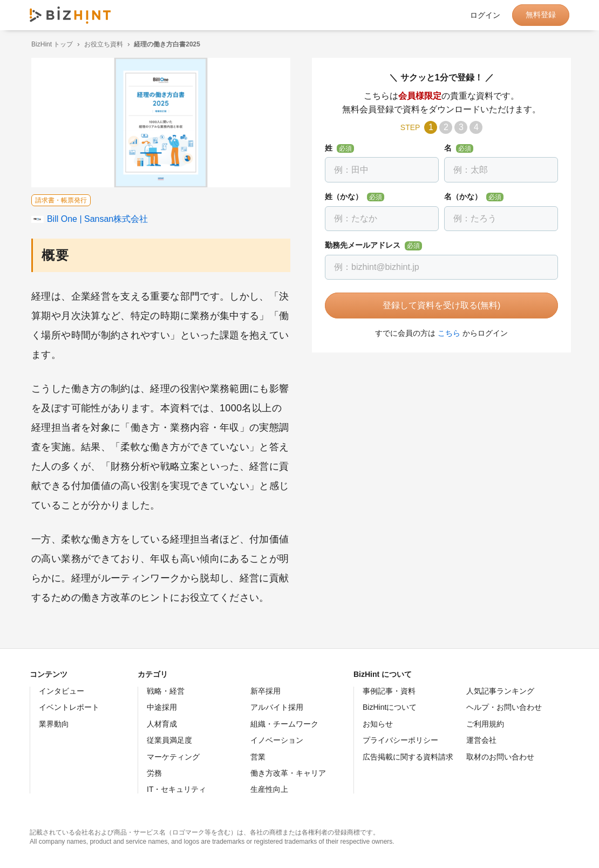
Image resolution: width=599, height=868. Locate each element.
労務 (154, 773)
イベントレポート (69, 707)
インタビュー (62, 691)
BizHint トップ (50, 44)
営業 (258, 757)
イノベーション (277, 740)
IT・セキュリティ (176, 789)
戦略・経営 (166, 691)
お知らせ (378, 724)
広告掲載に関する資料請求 (408, 757)
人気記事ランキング (500, 691)
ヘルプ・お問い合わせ (504, 707)
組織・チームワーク (284, 724)
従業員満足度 (169, 740)
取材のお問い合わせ (500, 757)
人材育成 (162, 724)
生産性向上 (269, 789)
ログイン (485, 15)
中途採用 (162, 707)
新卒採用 (266, 691)
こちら (447, 333)
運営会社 (481, 740)
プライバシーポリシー (400, 740)
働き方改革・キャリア (288, 773)
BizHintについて (390, 707)
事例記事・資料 (389, 691)
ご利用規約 (485, 724)
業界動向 (54, 724)
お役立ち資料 (102, 44)
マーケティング (173, 757)
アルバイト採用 (277, 707)
